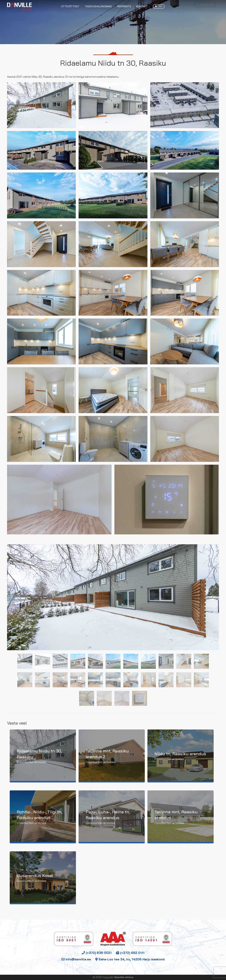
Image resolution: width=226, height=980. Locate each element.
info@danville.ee (76, 959)
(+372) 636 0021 (97, 953)
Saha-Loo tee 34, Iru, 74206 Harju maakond (130, 959)
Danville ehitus (124, 977)
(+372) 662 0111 (130, 953)
